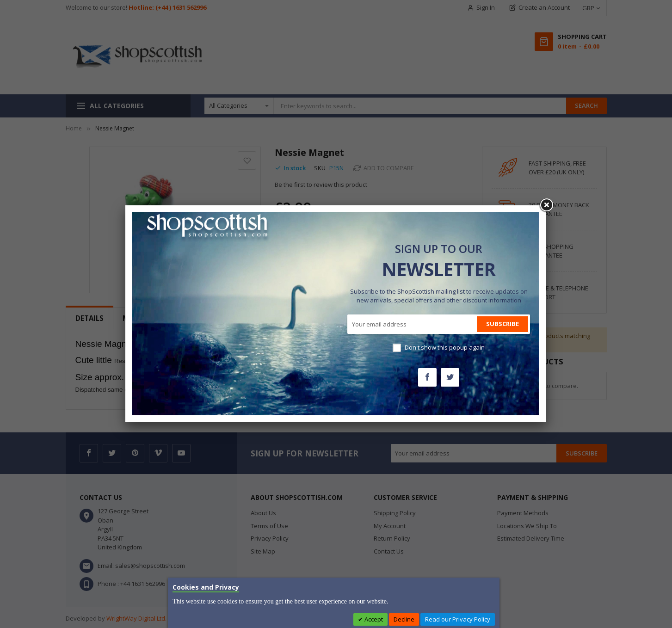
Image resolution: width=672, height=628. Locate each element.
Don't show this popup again (445, 347)
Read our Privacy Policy (458, 619)
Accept (373, 619)
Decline (404, 619)
